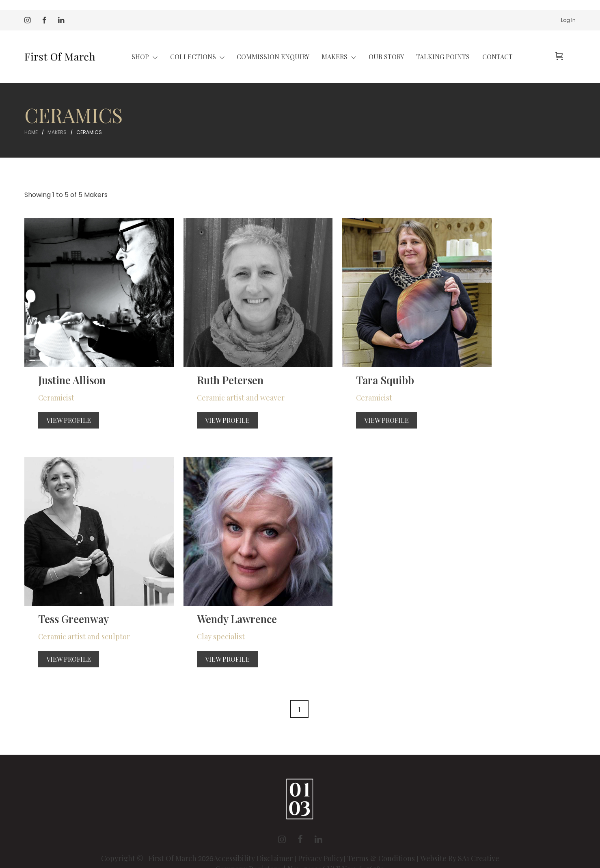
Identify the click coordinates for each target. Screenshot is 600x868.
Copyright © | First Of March (150, 821)
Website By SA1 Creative (460, 821)
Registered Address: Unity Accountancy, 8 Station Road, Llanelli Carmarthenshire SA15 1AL (300, 842)
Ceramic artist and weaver (213, 379)
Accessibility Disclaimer (254, 821)
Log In (568, 20)
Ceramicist (47, 379)
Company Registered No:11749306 (271, 831)
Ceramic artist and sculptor (495, 379)
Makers (57, 132)
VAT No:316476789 (356, 831)
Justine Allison (63, 361)
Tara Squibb (338, 361)
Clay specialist (53, 599)
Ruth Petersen (203, 361)
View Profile (59, 402)
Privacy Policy (321, 821)
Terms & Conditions (381, 821)
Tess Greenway (485, 361)
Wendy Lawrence (70, 581)
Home (31, 132)
